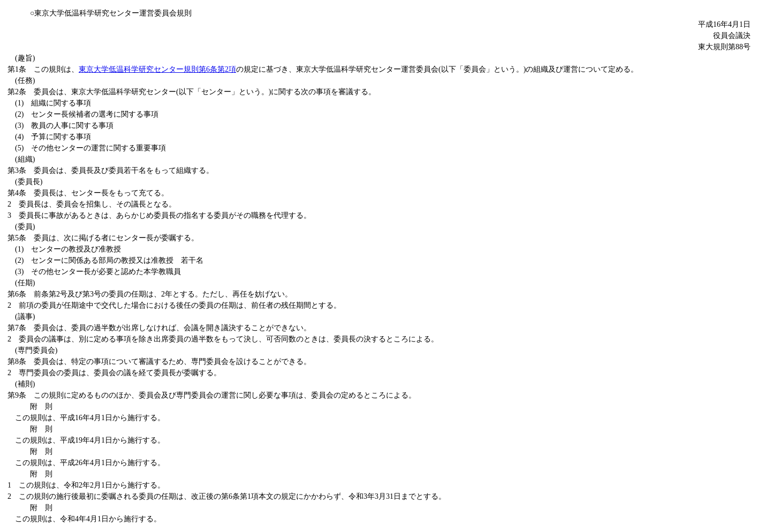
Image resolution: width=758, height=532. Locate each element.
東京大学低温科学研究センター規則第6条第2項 (157, 69)
